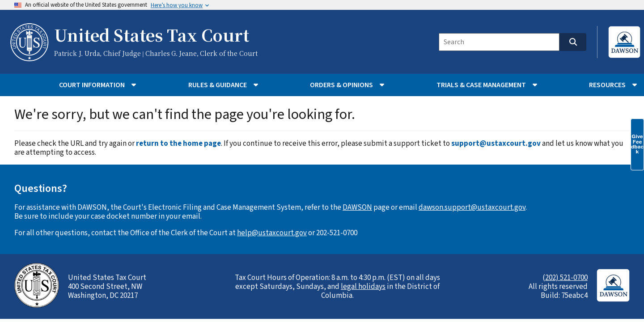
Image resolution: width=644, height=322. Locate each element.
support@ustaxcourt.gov (496, 144)
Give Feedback (637, 144)
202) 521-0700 (566, 278)
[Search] (499, 42)
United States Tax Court (152, 36)
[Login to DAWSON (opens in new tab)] (619, 42)
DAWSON (357, 208)
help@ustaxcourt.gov (272, 233)
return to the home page (178, 144)
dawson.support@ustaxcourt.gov (472, 208)
